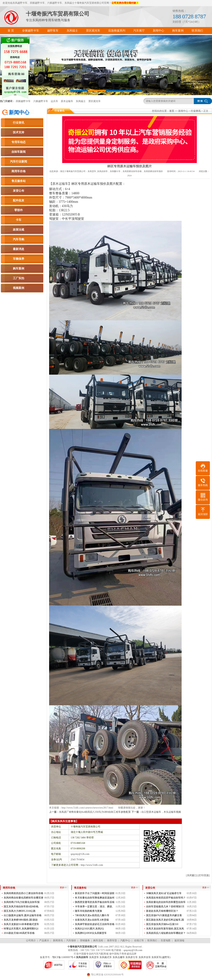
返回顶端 (179, 940)
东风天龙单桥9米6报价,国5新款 (21, 920)
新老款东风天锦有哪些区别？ (162, 911)
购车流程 (98, 940)
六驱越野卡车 (41, 101)
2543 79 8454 (77, 860)
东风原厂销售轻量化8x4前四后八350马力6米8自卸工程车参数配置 (95, 812)
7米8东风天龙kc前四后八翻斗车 (92, 915)
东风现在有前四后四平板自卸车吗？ (166, 898)
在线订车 (139, 940)
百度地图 (166, 940)
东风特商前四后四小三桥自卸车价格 (23, 893)
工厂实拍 (19, 278)
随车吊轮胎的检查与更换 (89, 911)
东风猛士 (81, 101)
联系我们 (152, 940)
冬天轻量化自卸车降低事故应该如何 (95, 898)
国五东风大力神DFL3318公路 (20, 911)
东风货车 (94, 957)
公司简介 (31, 940)
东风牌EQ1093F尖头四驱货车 (91, 933)
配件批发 (19, 200)
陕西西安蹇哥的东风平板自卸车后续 (95, 902)
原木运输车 (67, 101)
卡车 (19, 220)
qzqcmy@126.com (80, 854)
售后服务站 (19, 181)
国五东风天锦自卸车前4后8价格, (21, 907)
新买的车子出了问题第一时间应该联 (95, 893)
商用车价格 (19, 171)
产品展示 (44, 940)
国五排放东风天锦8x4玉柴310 (162, 924)
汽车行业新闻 (19, 162)
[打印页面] (204, 875)
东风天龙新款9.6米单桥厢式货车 (21, 924)
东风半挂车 (145, 957)
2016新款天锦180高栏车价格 (19, 933)
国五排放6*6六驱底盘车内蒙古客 (164, 915)
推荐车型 (112, 940)
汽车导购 (19, 239)
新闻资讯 (58, 940)
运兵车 (54, 101)
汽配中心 (125, 940)
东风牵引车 (132, 957)
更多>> (63, 888)
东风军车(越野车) (161, 957)
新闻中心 (19, 112)
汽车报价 (71, 940)
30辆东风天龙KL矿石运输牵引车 (164, 893)
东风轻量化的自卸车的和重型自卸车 (166, 902)
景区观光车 (95, 101)
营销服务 (85, 940)
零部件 (19, 210)
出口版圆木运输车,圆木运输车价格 (23, 915)
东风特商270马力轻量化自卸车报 (22, 902)
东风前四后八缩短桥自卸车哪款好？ (166, 933)
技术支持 (19, 132)
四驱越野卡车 (23, 101)
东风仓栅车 (119, 957)
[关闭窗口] (192, 875)
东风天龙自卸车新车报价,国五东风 (165, 929)
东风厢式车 (106, 957)
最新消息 (19, 249)
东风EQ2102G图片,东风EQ (89, 929)
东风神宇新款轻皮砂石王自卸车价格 (95, 924)
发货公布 (19, 191)
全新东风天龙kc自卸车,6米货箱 (92, 920)
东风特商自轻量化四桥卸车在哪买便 (23, 898)
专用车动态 (19, 142)
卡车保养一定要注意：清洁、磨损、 (95, 907)
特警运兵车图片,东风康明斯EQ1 (21, 929)
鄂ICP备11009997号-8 (64, 957)
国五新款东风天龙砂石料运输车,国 (165, 920)
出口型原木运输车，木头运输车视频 (161, 812)
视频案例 (19, 288)
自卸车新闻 (19, 152)
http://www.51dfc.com (92, 865)
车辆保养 (19, 259)
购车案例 (19, 268)
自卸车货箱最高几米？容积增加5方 (165, 907)
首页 (172, 111)
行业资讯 (19, 123)
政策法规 (19, 230)
